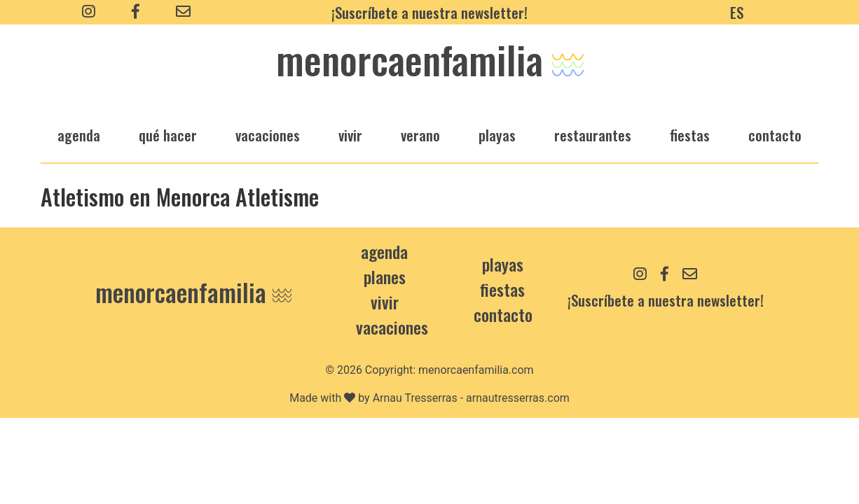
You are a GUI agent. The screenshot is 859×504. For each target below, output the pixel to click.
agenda (79, 135)
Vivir (385, 302)
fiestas (690, 135)
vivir (350, 135)
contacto (503, 314)
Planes (385, 276)
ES (737, 12)
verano (420, 135)
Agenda (384, 251)
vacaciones (268, 135)
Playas (503, 264)
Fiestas (502, 289)
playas (497, 135)
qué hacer (168, 135)
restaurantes (593, 135)
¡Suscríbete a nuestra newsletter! (429, 12)
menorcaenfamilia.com (476, 370)
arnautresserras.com (518, 398)
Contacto (775, 135)
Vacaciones (392, 327)
